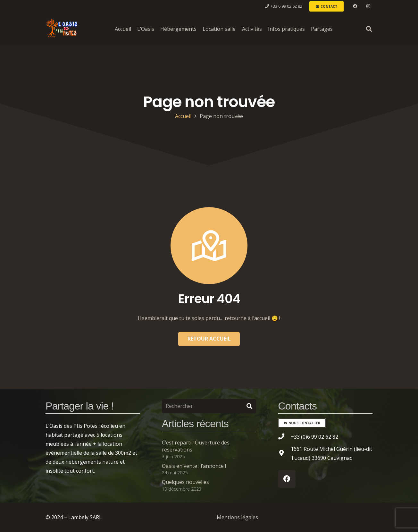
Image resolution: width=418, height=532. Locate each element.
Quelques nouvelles (185, 482)
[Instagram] (368, 6)
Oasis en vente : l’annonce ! (194, 466)
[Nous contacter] (302, 423)
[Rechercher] (209, 406)
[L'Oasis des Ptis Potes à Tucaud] (62, 29)
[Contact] (326, 6)
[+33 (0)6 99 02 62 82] (284, 437)
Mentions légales (237, 517)
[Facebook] (355, 6)
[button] (369, 29)
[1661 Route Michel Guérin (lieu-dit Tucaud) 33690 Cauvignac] (284, 453)
